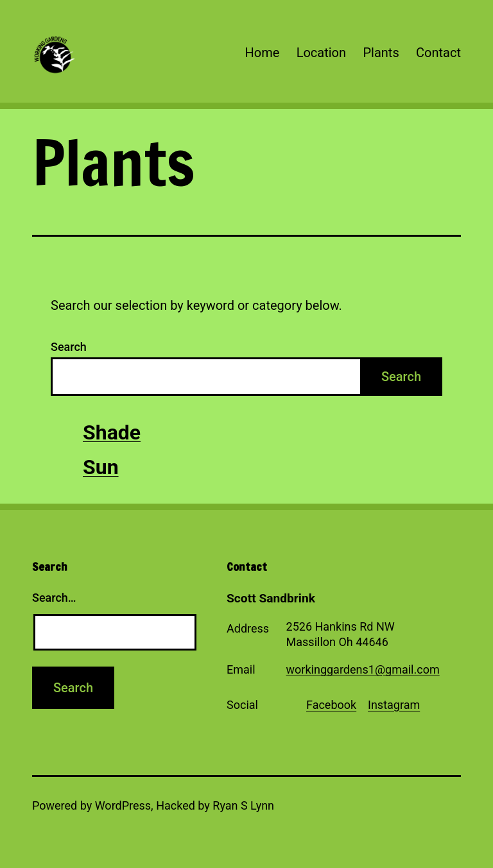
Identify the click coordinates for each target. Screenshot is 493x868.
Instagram (394, 705)
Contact (438, 53)
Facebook (331, 705)
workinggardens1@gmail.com (363, 669)
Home (262, 53)
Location (321, 53)
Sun (101, 467)
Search (69, 347)
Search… (54, 598)
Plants (381, 53)
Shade (112, 432)
